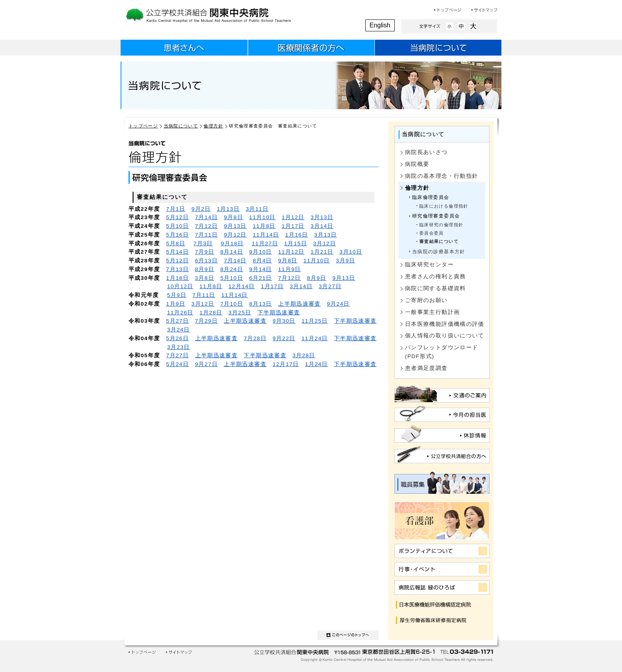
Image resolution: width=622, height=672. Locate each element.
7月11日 (206, 235)
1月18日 (178, 278)
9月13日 (235, 226)
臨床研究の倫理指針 (441, 225)
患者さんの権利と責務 (436, 276)
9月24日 (338, 304)
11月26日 (180, 313)
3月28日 (304, 355)
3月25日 (240, 313)
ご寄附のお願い (426, 300)
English (380, 25)
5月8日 (176, 244)
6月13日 (206, 261)
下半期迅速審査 (279, 313)
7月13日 (178, 269)
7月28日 (255, 338)
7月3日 (203, 244)
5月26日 (178, 338)
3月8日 (205, 278)
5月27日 (178, 321)
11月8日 (264, 226)
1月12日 (293, 217)
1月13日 (228, 209)
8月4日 (262, 261)
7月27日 (178, 355)
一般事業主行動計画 (432, 312)
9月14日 (260, 269)
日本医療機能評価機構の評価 (445, 324)
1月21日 (322, 252)
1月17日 (293, 226)
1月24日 (316, 364)
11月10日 (262, 217)
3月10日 (351, 252)
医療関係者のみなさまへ (311, 49)
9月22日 (284, 338)
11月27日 (265, 244)
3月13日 (322, 217)
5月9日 (177, 295)
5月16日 (178, 235)
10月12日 (180, 286)
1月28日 (211, 313)
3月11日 (257, 209)
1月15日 (296, 244)
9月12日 (235, 235)
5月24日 (178, 364)
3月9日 (346, 261)
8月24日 (231, 269)
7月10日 (231, 304)
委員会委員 (432, 233)
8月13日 (260, 304)
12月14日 (242, 286)
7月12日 (206, 226)
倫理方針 (213, 126)
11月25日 (315, 321)
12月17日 (286, 364)
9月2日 (201, 209)
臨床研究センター (429, 265)
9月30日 (284, 321)
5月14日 (178, 252)
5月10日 (178, 226)
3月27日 (330, 286)
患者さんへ (184, 49)
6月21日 (260, 278)
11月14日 (266, 235)
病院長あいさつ (426, 152)
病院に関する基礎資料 (436, 288)
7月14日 (206, 217)
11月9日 (289, 269)
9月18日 (232, 244)
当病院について (438, 49)
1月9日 (176, 304)
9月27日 (206, 364)
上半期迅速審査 (299, 304)
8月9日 (205, 269)
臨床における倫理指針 (444, 206)
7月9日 (205, 252)
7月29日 (206, 321)
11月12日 (291, 252)
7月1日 (176, 209)
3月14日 (322, 226)
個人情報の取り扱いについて (445, 336)
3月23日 (178, 347)
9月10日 (260, 252)
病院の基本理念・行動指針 (442, 176)
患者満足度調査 (426, 368)
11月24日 (315, 338)
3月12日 (324, 244)
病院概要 (417, 164)
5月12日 (178, 217)
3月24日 (178, 330)
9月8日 (233, 217)
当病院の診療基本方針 (439, 252)
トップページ (448, 10)
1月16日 (297, 235)
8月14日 (231, 252)
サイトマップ (484, 10)
